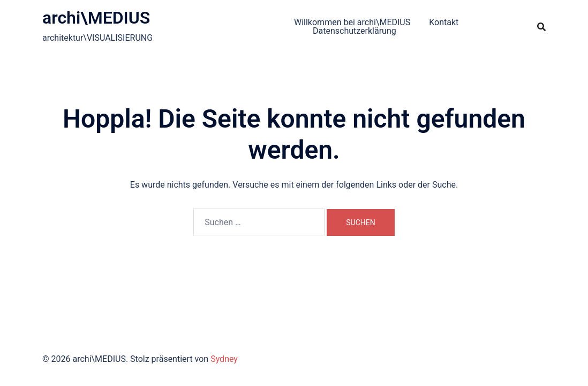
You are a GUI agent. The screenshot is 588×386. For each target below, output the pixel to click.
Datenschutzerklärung (355, 31)
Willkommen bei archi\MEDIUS (352, 22)
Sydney (224, 359)
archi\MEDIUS (96, 18)
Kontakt (444, 22)
